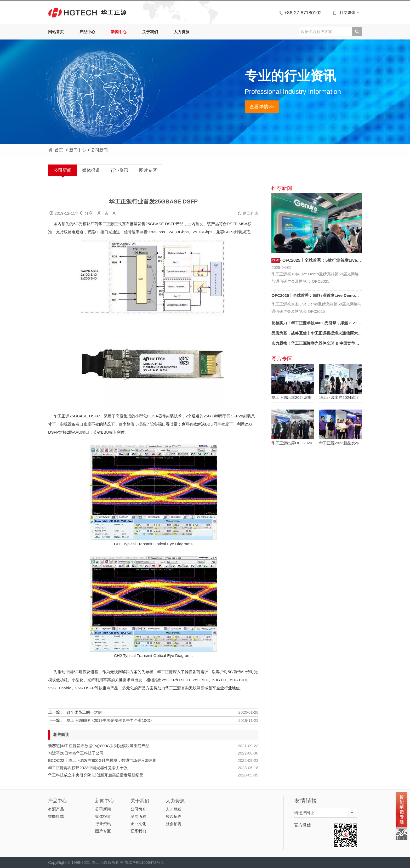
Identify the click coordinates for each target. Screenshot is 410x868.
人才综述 (174, 809)
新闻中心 (119, 32)
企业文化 (138, 824)
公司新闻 (99, 150)
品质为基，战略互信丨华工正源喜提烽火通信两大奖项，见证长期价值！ (334, 333)
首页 (59, 150)
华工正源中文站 (73, 12)
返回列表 (248, 213)
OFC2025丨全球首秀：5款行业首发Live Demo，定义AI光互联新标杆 (333, 295)
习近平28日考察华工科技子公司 (76, 753)
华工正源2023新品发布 (339, 443)
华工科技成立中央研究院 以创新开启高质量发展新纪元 (96, 775)
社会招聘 (174, 824)
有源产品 (56, 809)
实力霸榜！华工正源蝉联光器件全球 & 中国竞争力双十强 (321, 343)
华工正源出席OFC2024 (292, 443)
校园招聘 (174, 816)
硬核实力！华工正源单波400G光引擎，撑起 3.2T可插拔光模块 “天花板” (335, 323)
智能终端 (56, 816)
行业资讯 (119, 170)
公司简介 (138, 809)
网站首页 (56, 32)
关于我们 (150, 32)
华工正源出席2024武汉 (339, 397)
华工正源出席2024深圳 (291, 397)
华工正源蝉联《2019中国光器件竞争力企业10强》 (110, 720)
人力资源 (181, 32)
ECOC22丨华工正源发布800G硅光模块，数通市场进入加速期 (102, 760)
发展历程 (138, 816)
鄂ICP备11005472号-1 (144, 862)
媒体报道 (91, 170)
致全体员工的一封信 (84, 712)
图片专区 (148, 170)
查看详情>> (262, 106)
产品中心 (87, 32)
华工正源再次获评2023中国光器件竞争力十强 (88, 768)
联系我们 (138, 831)
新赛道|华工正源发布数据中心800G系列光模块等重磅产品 (99, 746)
